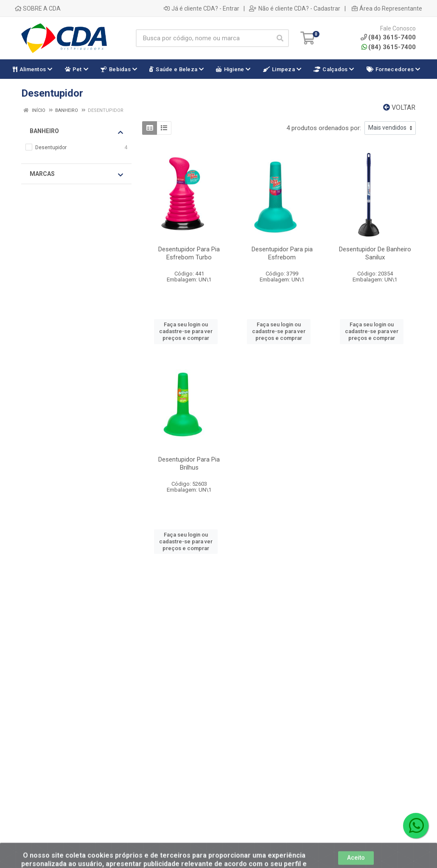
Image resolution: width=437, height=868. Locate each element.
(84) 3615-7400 (389, 47)
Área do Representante (387, 8)
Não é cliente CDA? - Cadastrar (295, 8)
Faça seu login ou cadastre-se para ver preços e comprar (186, 331)
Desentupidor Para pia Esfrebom (282, 253)
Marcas (76, 174)
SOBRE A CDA (38, 8)
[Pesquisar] (280, 38)
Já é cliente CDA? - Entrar (202, 8)
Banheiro (76, 131)
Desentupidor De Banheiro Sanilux (375, 253)
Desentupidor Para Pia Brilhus (189, 463)
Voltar (399, 107)
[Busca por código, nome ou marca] (204, 38)
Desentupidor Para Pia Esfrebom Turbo (189, 253)
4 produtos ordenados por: (324, 128)
